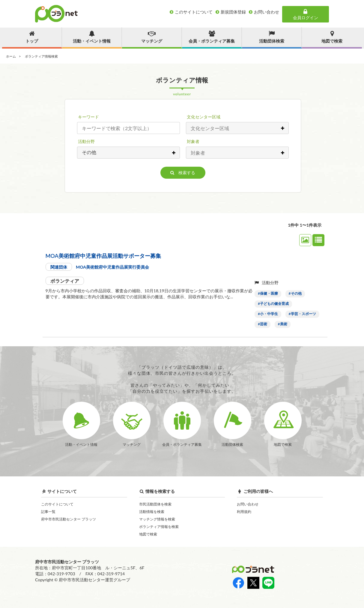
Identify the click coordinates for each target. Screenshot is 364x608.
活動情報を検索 (152, 512)
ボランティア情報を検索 (159, 527)
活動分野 (86, 141)
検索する (183, 173)
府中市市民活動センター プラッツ (69, 519)
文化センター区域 (204, 117)
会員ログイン (306, 14)
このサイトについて (57, 504)
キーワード (88, 117)
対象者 (193, 141)
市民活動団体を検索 (155, 504)
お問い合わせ (248, 504)
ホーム (11, 56)
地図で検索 (148, 534)
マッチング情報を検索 (157, 519)
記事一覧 (48, 512)
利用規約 (244, 512)
